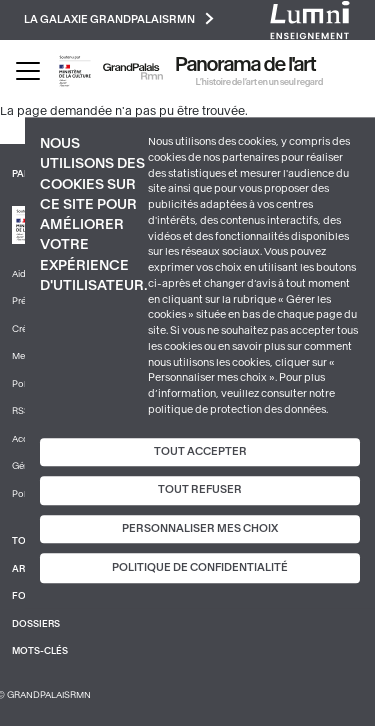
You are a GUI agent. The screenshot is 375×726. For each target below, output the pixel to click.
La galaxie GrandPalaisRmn (119, 18)
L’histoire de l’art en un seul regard (259, 82)
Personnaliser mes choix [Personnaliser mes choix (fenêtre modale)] (200, 528)
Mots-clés (40, 651)
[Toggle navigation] (28, 71)
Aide (21, 274)
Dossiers (36, 624)
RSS (21, 411)
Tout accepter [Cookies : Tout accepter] (200, 451)
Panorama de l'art (246, 65)
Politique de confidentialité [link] (200, 568)
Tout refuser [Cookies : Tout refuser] (200, 489)
